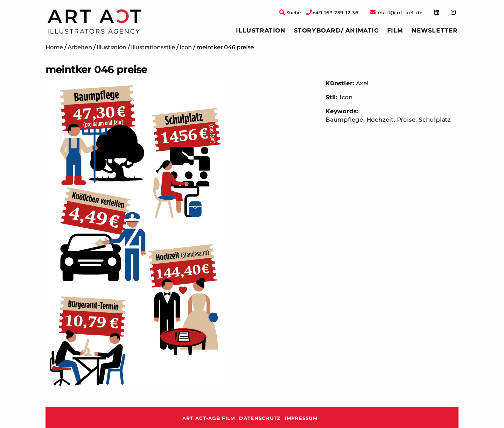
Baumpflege (344, 120)
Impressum (301, 418)
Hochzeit (380, 120)
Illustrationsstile (153, 47)
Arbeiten (80, 47)
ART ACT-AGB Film (209, 418)
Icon (186, 47)
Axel (362, 83)
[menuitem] (261, 31)
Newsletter (435, 31)
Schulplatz (435, 120)
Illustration (261, 31)
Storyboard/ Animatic (336, 31)
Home (54, 47)
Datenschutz (260, 418)
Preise (406, 120)
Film (395, 31)
